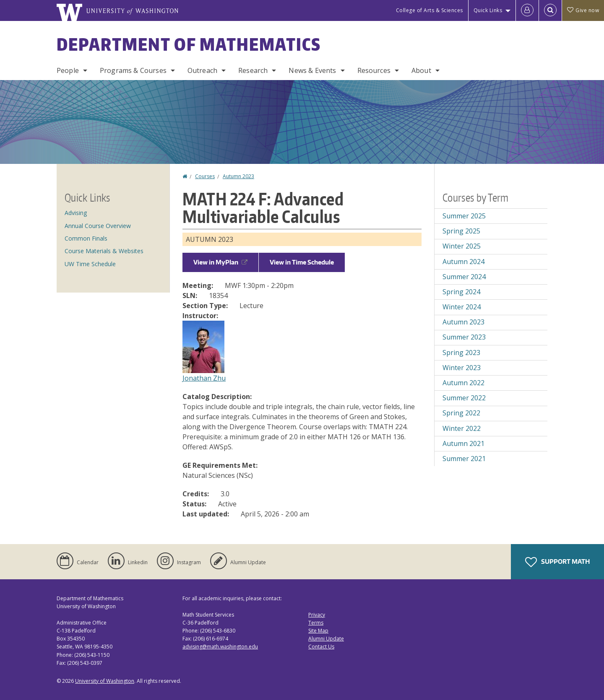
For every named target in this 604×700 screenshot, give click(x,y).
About (421, 70)
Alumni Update (326, 639)
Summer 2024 (464, 277)
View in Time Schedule (302, 262)
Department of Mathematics (189, 44)
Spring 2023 (461, 353)
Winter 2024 (462, 307)
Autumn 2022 (463, 383)
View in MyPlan (220, 262)
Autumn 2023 (238, 176)
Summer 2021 (464, 459)
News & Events (312, 70)
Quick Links (488, 10)
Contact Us (321, 647)
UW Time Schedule (90, 264)
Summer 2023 (464, 337)
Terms (316, 623)
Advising (76, 213)
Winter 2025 (462, 246)
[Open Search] (550, 10)
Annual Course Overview (98, 226)
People (68, 70)
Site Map (318, 631)
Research (253, 70)
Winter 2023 (462, 368)
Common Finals (86, 238)
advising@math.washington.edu (220, 647)
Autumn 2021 (463, 443)
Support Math (557, 562)
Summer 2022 (464, 398)
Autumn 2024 (463, 262)
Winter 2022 (462, 428)
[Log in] (527, 10)
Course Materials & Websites (104, 251)
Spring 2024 (461, 292)
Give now (583, 10)
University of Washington (105, 681)
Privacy (317, 615)
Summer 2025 (464, 216)
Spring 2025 (461, 231)
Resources (374, 70)
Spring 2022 (461, 413)
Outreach (202, 70)
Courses (205, 176)
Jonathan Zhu (204, 378)
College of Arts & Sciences (430, 10)
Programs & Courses (133, 70)
